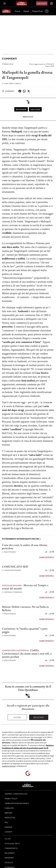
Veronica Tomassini (12, 592)
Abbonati (42, 3)
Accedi (17, 717)
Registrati (39, 717)
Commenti (9, 59)
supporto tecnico (9, 766)
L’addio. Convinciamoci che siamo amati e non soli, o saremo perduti (27, 653)
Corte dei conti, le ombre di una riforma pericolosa (25, 547)
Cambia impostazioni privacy (17, 803)
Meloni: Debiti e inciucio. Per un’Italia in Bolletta (25, 608)
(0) (52, 552)
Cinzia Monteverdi (11, 570)
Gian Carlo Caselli (12, 83)
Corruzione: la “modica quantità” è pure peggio (25, 630)
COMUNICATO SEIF (15, 567)
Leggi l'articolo (47, 557)
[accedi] (51, 3)
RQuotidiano (9, 552)
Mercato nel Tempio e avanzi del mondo (25, 587)
